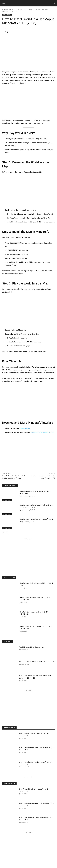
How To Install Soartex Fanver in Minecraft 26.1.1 (36, 519)
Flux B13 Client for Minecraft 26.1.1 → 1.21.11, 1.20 (37, 661)
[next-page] (7, 533)
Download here (25, 428)
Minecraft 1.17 (12, 9)
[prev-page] (4, 533)
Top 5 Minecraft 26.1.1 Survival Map (31, 647)
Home (4, 9)
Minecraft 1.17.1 (22, 9)
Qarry (8, 32)
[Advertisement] (28, 103)
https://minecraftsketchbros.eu (42, 432)
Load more (28, 690)
